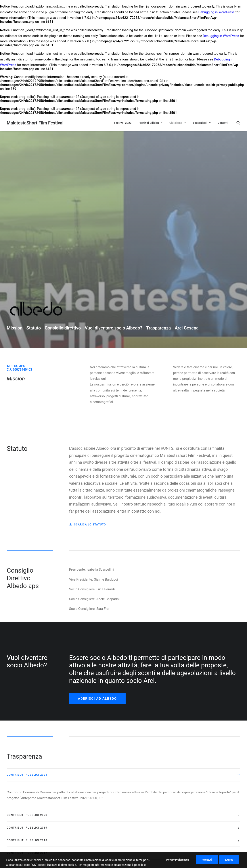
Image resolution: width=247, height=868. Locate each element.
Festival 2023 (123, 123)
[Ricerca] (238, 123)
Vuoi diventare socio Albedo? (113, 166)
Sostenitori (202, 123)
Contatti (223, 123)
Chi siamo (178, 123)
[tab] (124, 613)
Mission (15, 166)
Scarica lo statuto (88, 363)
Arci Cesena (187, 166)
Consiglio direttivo (63, 166)
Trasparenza (158, 166)
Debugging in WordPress (216, 13)
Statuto (34, 166)
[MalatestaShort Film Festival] (35, 123)
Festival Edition (150, 123)
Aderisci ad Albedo (98, 537)
